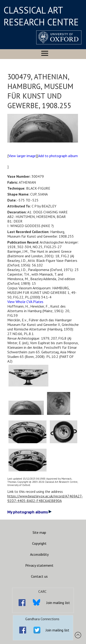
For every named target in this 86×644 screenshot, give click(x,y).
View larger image (22, 156)
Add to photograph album (58, 156)
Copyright (39, 543)
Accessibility (39, 554)
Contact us (39, 576)
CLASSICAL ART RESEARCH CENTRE (41, 16)
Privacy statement (39, 565)
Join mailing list (58, 603)
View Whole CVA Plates (25, 302)
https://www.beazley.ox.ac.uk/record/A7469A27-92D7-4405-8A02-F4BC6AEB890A (45, 498)
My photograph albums (29, 512)
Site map (39, 532)
